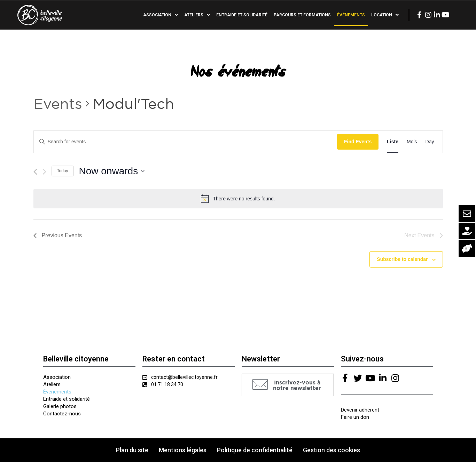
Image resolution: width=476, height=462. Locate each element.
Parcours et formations (302, 15)
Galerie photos (60, 406)
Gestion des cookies (331, 450)
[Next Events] (44, 172)
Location (385, 15)
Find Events (358, 142)
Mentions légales (183, 450)
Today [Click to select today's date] (63, 171)
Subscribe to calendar (402, 259)
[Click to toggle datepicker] (112, 171)
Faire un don (355, 417)
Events (58, 103)
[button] (288, 385)
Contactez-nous (62, 414)
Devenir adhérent (360, 410)
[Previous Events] (35, 172)
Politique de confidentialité (255, 450)
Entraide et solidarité (242, 15)
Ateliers (197, 15)
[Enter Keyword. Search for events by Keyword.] (185, 142)
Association (161, 15)
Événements (351, 15)
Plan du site (132, 450)
